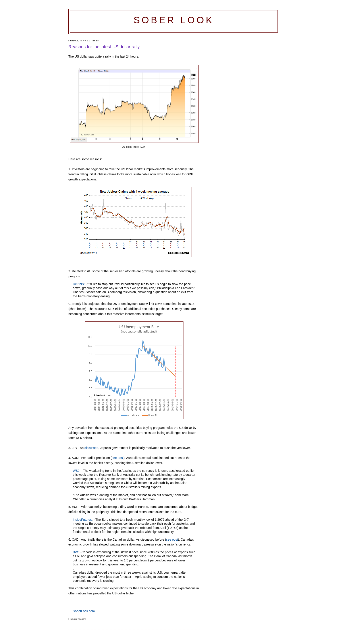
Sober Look (174, 20)
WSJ (76, 471)
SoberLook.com (84, 611)
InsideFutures (82, 520)
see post (118, 458)
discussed (91, 448)
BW (75, 552)
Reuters (78, 284)
